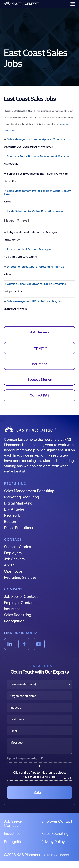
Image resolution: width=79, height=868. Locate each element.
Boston (10, 529)
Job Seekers (40, 333)
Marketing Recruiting (22, 504)
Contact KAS (40, 402)
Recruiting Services (20, 585)
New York (12, 523)
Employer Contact (19, 610)
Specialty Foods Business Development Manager (38, 157)
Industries (39, 368)
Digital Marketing (18, 511)
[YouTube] (39, 651)
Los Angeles (14, 517)
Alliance (63, 862)
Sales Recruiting (18, 622)
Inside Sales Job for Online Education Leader (35, 212)
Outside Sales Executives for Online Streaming (36, 284)
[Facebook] (24, 651)
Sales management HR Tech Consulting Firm (35, 301)
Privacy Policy (53, 849)
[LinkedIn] (10, 651)
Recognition (14, 628)
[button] (72, 4)
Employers (39, 350)
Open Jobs (13, 579)
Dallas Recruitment (20, 535)
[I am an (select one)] (39, 692)
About (9, 573)
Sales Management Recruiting (29, 498)
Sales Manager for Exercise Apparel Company (36, 139)
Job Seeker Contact (21, 604)
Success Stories (40, 385)
